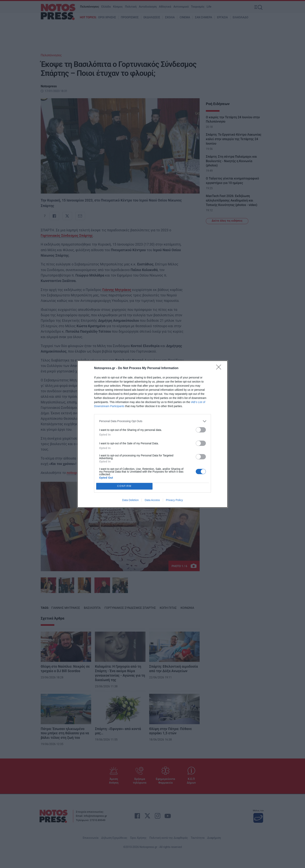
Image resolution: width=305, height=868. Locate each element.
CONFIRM (124, 486)
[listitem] (152, 421)
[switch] (201, 430)
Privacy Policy (174, 500)
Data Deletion (130, 500)
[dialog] (152, 434)
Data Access (152, 500)
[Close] (220, 368)
